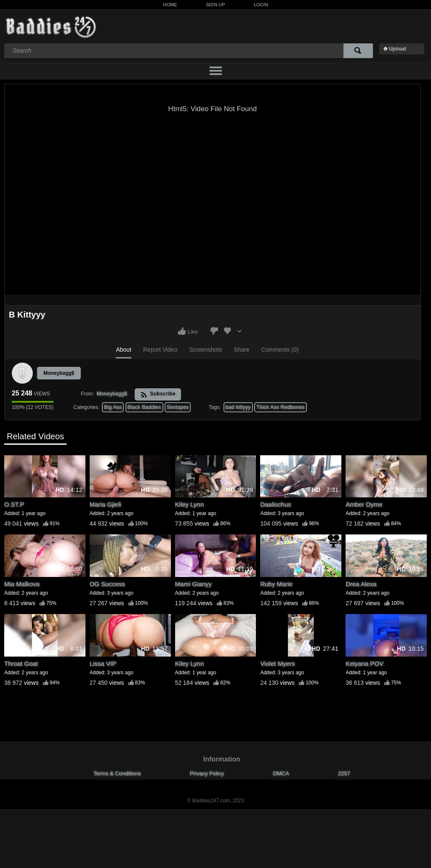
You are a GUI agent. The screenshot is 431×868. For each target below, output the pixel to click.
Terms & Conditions (117, 773)
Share (241, 350)
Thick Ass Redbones (281, 407)
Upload (398, 49)
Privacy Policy (207, 773)
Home (170, 5)
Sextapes (178, 407)
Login (261, 5)
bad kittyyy (238, 407)
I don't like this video (214, 331)
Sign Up (215, 5)
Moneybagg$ (59, 373)
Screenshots (205, 350)
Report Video (160, 350)
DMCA (281, 773)
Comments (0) (280, 350)
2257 (344, 773)
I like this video (182, 331)
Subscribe (158, 394)
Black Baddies (144, 407)
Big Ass (113, 407)
